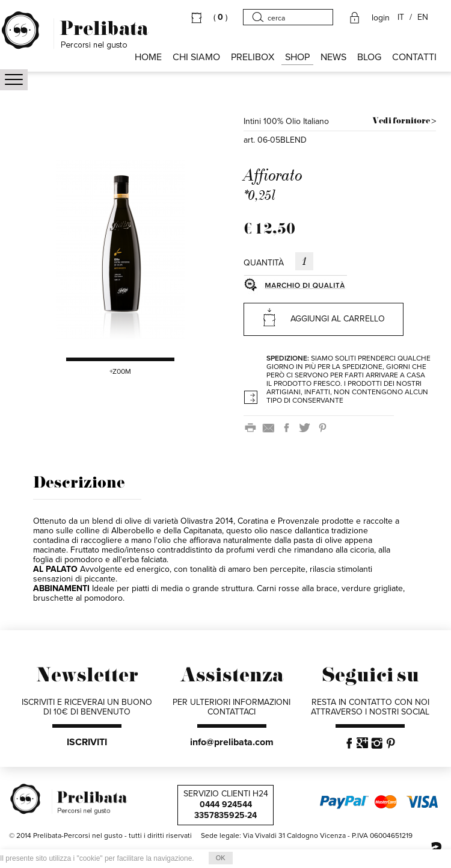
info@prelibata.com (232, 742)
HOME (148, 57)
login (381, 18)
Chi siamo (196, 57)
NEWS (333, 57)
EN (423, 17)
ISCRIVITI (87, 742)
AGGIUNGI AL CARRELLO (324, 317)
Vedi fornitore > (404, 121)
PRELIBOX (253, 57)
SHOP (297, 57)
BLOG (369, 57)
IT (401, 17)
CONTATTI (414, 57)
